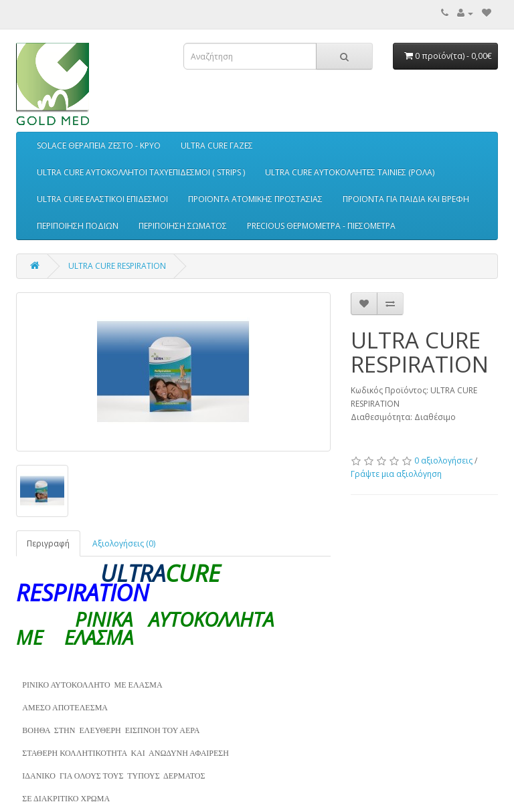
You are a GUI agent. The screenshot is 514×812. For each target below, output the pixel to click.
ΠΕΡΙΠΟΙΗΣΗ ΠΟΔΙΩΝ (78, 226)
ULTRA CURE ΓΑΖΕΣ (217, 145)
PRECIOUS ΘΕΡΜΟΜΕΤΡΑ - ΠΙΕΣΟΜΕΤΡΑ (321, 226)
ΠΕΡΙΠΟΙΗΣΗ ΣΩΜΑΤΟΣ (183, 226)
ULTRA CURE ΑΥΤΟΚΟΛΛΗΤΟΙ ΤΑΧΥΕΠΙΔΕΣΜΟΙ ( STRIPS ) (141, 172)
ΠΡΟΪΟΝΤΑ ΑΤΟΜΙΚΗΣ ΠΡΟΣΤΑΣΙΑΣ (255, 199)
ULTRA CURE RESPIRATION (117, 266)
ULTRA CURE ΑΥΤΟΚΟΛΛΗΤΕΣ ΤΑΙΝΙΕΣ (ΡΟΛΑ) (350, 172)
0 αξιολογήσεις (443, 461)
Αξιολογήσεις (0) (124, 543)
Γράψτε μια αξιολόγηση (396, 474)
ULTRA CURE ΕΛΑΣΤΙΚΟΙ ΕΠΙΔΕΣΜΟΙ (102, 199)
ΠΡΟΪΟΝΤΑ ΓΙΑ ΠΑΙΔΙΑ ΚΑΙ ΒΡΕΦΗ (406, 199)
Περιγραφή (48, 543)
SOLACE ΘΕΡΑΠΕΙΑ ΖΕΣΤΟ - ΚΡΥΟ (99, 145)
